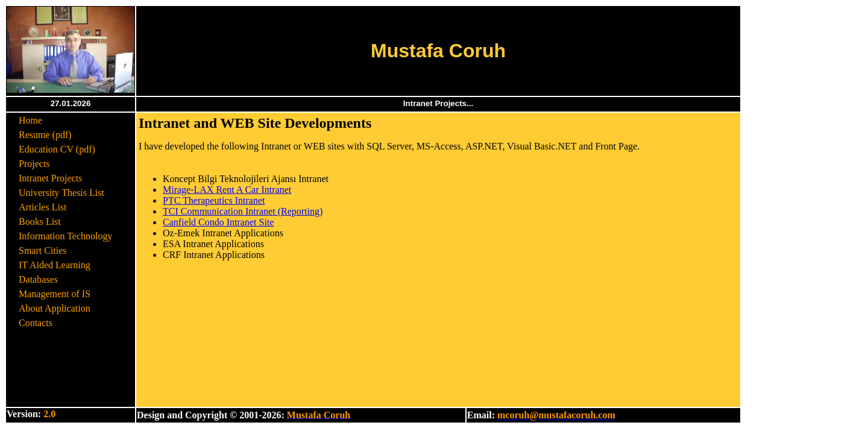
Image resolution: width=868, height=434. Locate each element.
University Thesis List (61, 193)
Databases (38, 279)
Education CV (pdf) (57, 149)
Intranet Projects (50, 178)
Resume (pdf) (45, 135)
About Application (55, 308)
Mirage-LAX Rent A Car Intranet (227, 190)
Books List (40, 222)
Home (30, 120)
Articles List (43, 207)
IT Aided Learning (55, 265)
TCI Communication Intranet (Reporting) (243, 211)
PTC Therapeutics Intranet (214, 200)
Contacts (36, 323)
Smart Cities (43, 250)
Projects (34, 164)
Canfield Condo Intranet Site (218, 222)
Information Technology (65, 236)
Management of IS (55, 294)
